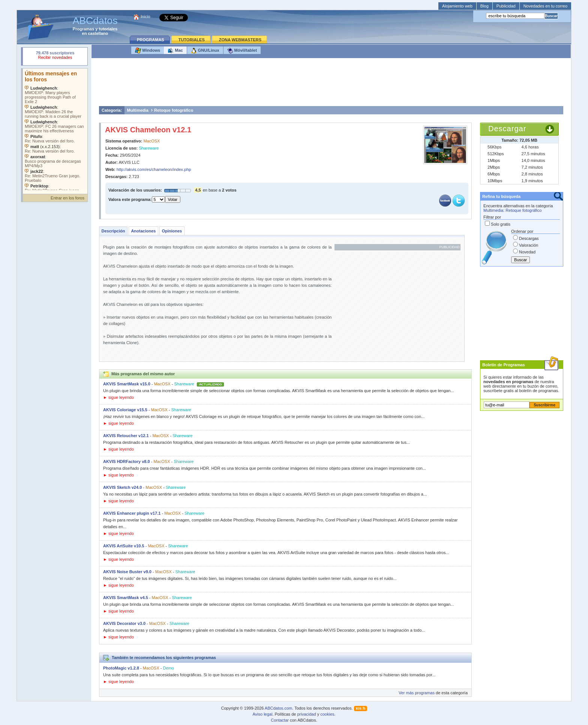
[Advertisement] (331, 84)
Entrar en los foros (67, 198)
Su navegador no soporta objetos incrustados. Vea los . (55, 129)
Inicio (145, 16)
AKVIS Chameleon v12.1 (148, 130)
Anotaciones (143, 231)
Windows (148, 51)
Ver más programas (417, 693)
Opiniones (172, 231)
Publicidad (506, 6)
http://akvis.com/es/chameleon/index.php (154, 169)
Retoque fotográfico (174, 110)
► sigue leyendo (118, 397)
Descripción (113, 231)
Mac (175, 51)
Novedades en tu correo (545, 6)
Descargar (507, 129)
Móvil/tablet (242, 51)
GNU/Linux (205, 51)
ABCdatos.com (278, 708)
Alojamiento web (457, 6)
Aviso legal (262, 714)
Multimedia (137, 110)
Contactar (280, 720)
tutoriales (108, 29)
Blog (484, 6)
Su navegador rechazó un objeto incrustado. (55, 56)
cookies (327, 714)
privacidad (306, 714)
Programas (83, 29)
